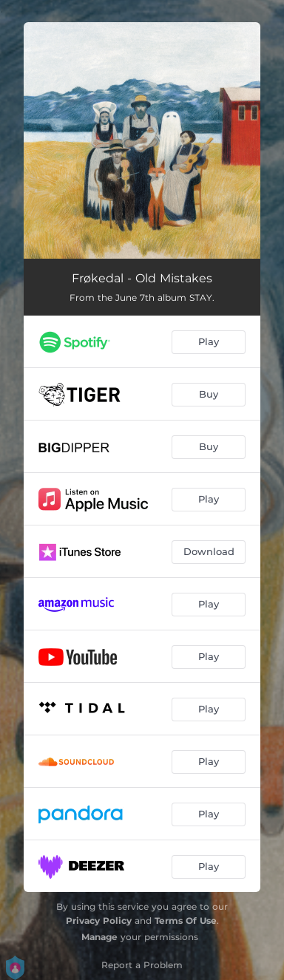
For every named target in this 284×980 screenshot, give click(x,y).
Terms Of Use (186, 921)
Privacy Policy (99, 921)
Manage (99, 937)
